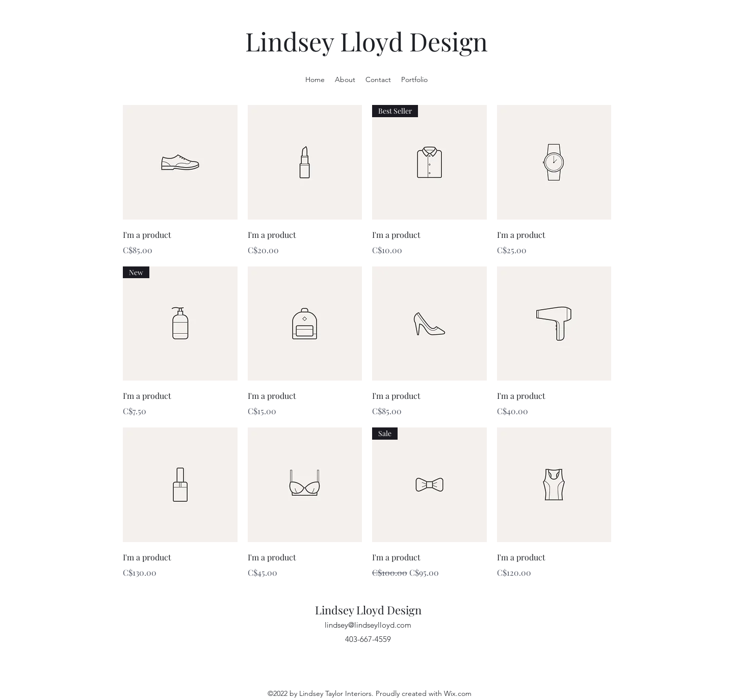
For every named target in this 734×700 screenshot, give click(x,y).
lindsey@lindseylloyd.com (368, 625)
